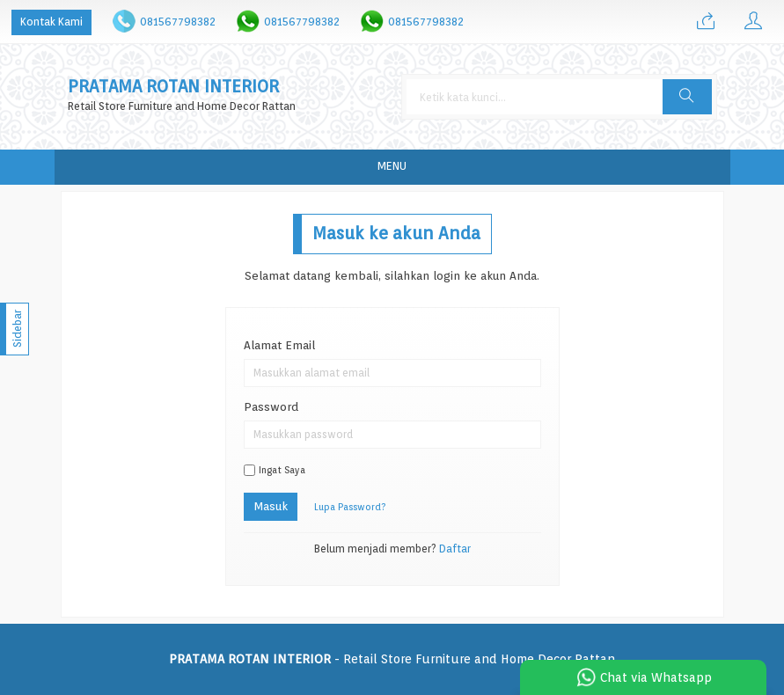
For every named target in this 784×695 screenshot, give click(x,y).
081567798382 (178, 22)
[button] (687, 97)
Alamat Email (279, 345)
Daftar (455, 549)
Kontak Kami (51, 22)
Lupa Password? (350, 507)
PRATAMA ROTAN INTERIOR (173, 87)
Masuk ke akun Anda (396, 233)
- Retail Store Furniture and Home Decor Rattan (392, 659)
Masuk (271, 506)
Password (271, 406)
